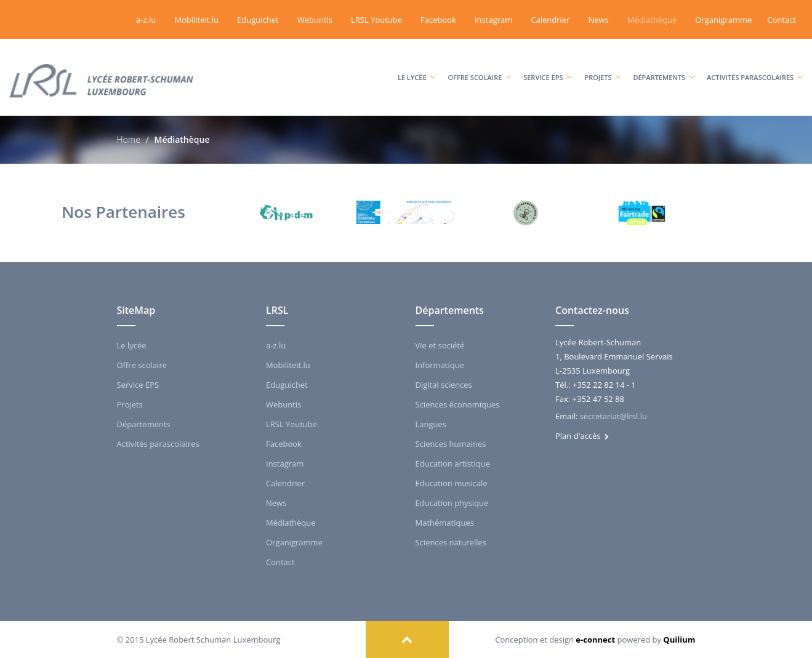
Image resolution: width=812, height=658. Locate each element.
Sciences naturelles (451, 542)
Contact (782, 20)
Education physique (452, 503)
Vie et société (440, 345)
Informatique (440, 365)
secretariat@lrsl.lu (613, 416)
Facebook (438, 20)
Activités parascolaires (755, 65)
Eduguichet (258, 20)
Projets (602, 65)
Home (129, 139)
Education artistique (453, 463)
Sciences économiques (458, 404)
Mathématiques (445, 523)
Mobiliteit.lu (196, 20)
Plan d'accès (582, 436)
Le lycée (417, 65)
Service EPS (548, 65)
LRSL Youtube (376, 20)
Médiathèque (652, 20)
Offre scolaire (479, 65)
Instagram (493, 20)
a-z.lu (146, 20)
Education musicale (452, 483)
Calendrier (550, 20)
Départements (664, 65)
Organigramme (723, 20)
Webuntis (315, 20)
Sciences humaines (451, 444)
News (598, 20)
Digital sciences (444, 385)
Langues (431, 424)
